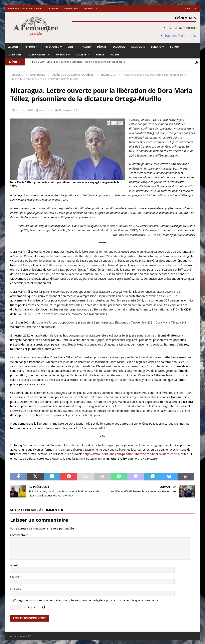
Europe (156, 47)
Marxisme (15, 55)
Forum (175, 47)
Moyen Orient (37, 55)
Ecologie (119, 47)
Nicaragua (65, 109)
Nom (14, 564)
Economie (138, 47)
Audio (87, 47)
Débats (102, 47)
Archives (53, 9)
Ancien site (90, 9)
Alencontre (46, 109)
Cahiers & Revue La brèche (24, 9)
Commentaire (19, 534)
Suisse (100, 55)
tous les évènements (181, 36)
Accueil (13, 47)
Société (81, 55)
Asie (71, 47)
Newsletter (71, 9)
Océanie (61, 55)
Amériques (52, 47)
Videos (115, 55)
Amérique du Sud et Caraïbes (73, 74)
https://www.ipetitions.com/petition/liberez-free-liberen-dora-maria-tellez (135, 453)
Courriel (15, 576)
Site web (16, 587)
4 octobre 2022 (25, 109)
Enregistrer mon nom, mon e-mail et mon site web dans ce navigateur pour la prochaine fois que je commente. (86, 599)
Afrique (30, 47)
